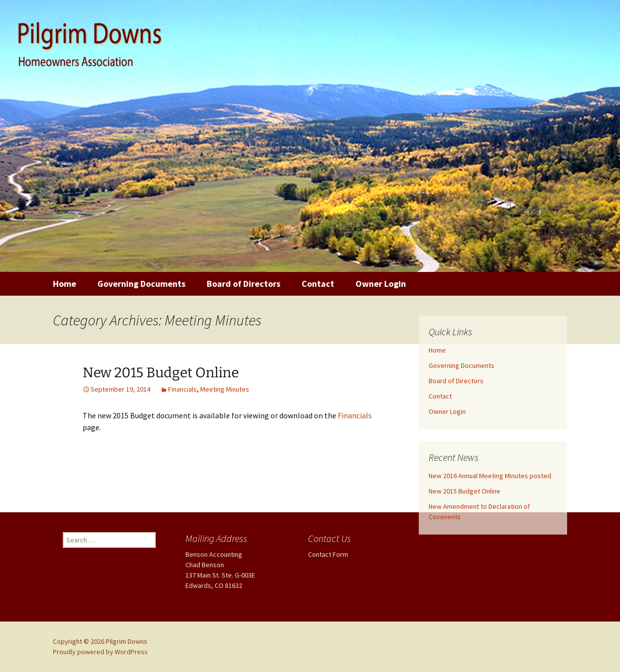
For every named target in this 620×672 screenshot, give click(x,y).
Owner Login (381, 284)
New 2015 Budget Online (161, 373)
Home (65, 284)
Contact (318, 284)
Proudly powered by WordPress (100, 652)
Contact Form (328, 554)
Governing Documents (141, 284)
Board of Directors (244, 284)
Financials (182, 389)
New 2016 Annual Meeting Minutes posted (490, 476)
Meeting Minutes (225, 389)
